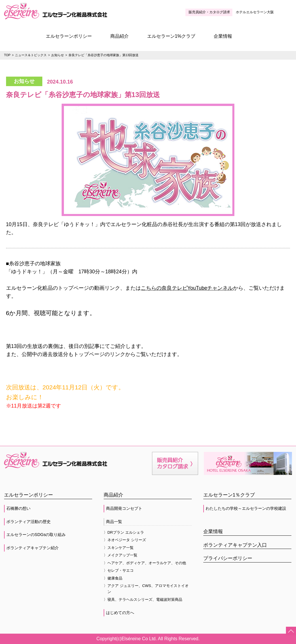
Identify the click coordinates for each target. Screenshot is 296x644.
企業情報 (223, 36)
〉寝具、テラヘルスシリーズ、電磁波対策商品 (143, 600)
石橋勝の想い (18, 508)
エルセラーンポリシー (69, 36)
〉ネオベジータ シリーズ (125, 540)
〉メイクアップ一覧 (121, 555)
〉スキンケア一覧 (119, 548)
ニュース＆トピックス (31, 55)
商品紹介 (119, 36)
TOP (7, 55)
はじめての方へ (120, 613)
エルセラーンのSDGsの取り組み (36, 535)
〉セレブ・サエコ (119, 570)
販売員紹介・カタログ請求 (209, 12)
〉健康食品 (113, 578)
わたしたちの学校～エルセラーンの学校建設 (246, 508)
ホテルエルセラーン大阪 (255, 12)
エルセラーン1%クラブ (171, 36)
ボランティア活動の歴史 (29, 522)
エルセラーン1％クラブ (229, 495)
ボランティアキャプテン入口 (235, 545)
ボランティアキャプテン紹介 (33, 548)
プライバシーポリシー (228, 558)
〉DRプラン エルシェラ (124, 532)
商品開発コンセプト (124, 508)
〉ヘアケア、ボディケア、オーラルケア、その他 (145, 563)
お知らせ (58, 55)
